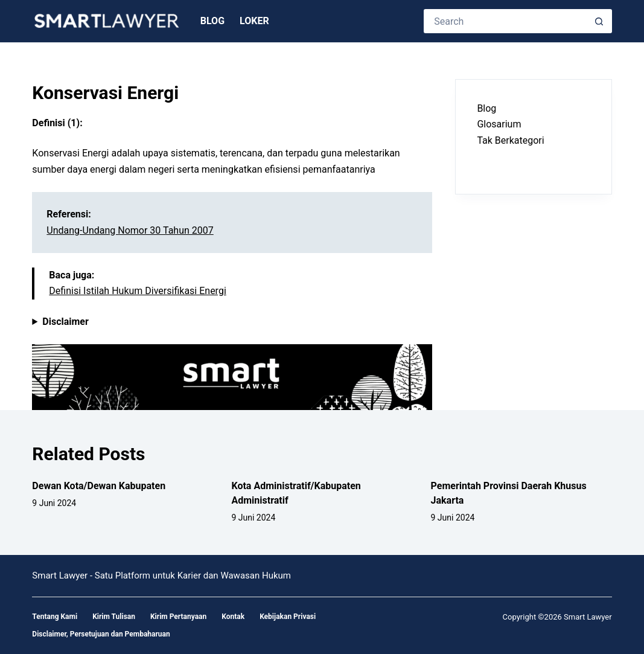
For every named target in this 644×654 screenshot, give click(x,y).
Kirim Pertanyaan (178, 617)
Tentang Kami (55, 617)
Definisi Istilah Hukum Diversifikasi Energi (137, 291)
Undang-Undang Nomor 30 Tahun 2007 (130, 230)
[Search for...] (505, 21)
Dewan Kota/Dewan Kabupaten (99, 486)
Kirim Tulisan (114, 617)
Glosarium (499, 124)
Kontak (233, 617)
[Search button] (600, 21)
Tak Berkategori (510, 140)
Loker (254, 21)
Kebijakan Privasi (288, 617)
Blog (212, 21)
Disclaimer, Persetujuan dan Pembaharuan (101, 634)
